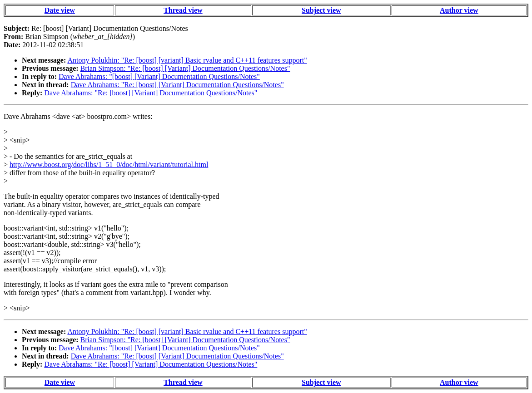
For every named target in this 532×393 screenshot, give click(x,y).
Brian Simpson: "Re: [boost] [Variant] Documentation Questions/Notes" (185, 68)
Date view (60, 10)
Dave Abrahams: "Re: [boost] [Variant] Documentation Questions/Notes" (177, 85)
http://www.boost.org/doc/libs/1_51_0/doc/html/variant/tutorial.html (109, 165)
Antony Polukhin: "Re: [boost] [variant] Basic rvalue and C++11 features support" (187, 60)
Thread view (183, 10)
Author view (459, 10)
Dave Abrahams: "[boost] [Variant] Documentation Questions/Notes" (159, 76)
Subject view (321, 10)
